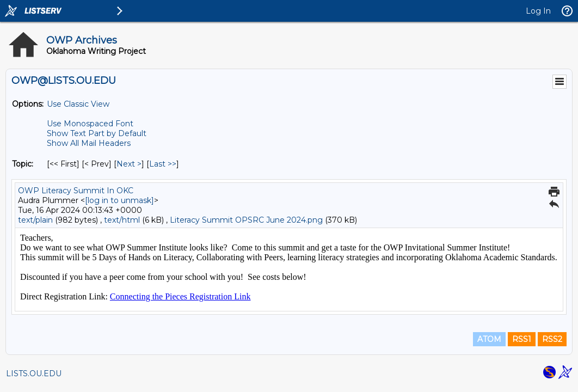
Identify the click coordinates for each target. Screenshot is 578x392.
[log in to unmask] (119, 200)
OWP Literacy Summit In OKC (76, 191)
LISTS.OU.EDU (34, 373)
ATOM (489, 339)
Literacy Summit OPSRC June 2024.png (246, 220)
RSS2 (552, 339)
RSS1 (522, 339)
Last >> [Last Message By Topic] (163, 164)
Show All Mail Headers (89, 143)
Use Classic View (78, 104)
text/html (122, 220)
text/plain (35, 220)
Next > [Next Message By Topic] (129, 164)
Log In (538, 11)
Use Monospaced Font (90, 124)
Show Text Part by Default (97, 133)
